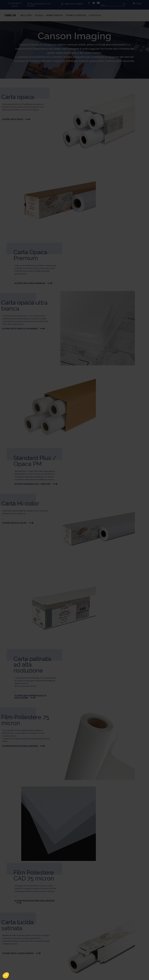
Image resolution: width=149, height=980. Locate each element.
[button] (6, 975)
